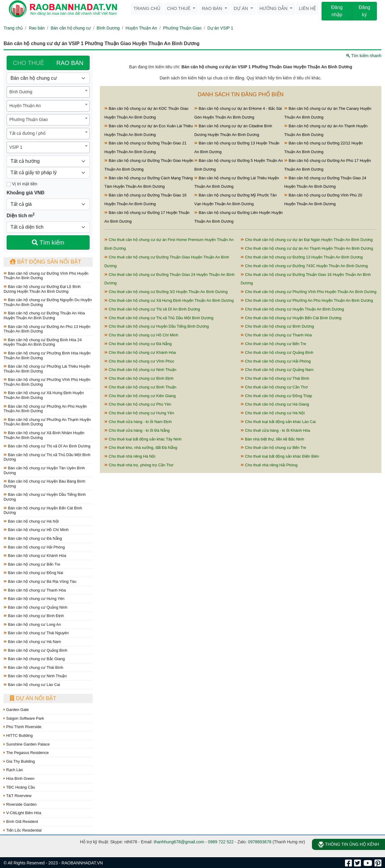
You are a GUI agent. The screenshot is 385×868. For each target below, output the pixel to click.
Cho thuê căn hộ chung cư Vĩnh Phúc (139, 361)
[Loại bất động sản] (48, 78)
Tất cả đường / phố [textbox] (27, 133)
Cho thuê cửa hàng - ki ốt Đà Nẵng (137, 430)
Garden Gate (16, 710)
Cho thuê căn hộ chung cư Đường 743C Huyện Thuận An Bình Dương (304, 266)
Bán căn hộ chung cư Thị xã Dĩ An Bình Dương (47, 446)
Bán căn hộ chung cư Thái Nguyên (36, 633)
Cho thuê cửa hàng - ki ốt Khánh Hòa (275, 430)
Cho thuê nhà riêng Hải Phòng (269, 465)
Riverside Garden (20, 804)
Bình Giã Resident (21, 822)
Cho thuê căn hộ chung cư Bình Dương (277, 326)
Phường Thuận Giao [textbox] (29, 119)
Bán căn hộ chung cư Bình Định (34, 616)
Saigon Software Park (24, 718)
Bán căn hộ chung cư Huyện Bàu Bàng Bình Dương (44, 484)
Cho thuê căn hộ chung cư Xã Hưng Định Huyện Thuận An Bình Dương (169, 300)
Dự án (242, 8)
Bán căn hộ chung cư (71, 28)
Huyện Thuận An (141, 28)
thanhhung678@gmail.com (179, 842)
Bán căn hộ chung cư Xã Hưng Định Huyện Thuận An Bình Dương (44, 395)
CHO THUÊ (29, 63)
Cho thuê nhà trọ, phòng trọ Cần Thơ (139, 465)
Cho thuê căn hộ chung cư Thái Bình (275, 378)
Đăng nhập (337, 11)
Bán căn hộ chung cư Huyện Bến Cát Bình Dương (43, 510)
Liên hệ (307, 8)
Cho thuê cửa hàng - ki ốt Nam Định (138, 422)
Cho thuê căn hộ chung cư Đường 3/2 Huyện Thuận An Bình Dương (166, 292)
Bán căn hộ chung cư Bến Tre (32, 564)
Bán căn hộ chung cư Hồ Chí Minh (36, 530)
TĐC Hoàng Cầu (19, 787)
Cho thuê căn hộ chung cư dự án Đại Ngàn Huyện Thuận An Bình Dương (307, 240)
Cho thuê (179, 8)
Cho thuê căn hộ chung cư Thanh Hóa (276, 335)
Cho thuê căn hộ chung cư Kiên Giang (140, 396)
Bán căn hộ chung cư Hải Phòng (34, 547)
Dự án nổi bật (33, 698)
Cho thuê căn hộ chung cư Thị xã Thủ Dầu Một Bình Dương (159, 318)
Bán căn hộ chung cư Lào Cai (32, 685)
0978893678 (260, 842)
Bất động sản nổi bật (45, 262)
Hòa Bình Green (19, 778)
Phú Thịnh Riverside (23, 727)
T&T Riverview (18, 796)
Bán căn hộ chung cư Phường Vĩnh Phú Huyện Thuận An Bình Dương (47, 382)
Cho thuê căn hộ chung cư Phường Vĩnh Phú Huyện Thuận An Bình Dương (309, 292)
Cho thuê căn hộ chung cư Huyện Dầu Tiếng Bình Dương (157, 326)
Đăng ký (364, 11)
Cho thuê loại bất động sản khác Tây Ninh (143, 439)
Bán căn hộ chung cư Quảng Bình (35, 650)
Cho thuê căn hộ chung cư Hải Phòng (276, 361)
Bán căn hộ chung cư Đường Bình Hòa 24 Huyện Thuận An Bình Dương (43, 342)
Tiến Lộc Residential (23, 830)
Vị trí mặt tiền (22, 184)
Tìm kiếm (48, 242)
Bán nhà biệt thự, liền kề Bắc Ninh (272, 439)
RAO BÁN (70, 63)
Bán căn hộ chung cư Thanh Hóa (35, 590)
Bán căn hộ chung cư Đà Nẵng (33, 538)
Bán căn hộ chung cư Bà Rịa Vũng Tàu (40, 581)
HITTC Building (18, 735)
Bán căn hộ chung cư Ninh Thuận (35, 676)
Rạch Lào (13, 770)
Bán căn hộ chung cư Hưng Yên (34, 599)
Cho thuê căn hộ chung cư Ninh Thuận (140, 370)
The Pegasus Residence (26, 753)
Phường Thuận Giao (182, 28)
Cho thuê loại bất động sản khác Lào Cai (278, 422)
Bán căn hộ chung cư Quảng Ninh (35, 607)
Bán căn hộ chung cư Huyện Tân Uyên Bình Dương (44, 470)
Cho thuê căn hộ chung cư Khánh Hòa (140, 352)
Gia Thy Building (19, 761)
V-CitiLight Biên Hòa (22, 813)
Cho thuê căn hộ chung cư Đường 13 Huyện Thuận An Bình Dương (302, 257)
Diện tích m (21, 215)
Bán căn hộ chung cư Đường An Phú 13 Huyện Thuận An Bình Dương (47, 329)
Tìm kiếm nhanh (364, 56)
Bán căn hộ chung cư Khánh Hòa (35, 556)
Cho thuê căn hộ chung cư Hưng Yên (139, 413)
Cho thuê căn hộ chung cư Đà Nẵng (138, 344)
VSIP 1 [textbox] (16, 147)
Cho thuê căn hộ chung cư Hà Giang (275, 404)
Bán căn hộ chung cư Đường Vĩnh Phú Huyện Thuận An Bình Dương (46, 276)
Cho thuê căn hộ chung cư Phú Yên (138, 404)
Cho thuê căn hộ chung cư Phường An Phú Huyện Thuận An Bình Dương (307, 300)
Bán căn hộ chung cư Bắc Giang (34, 659)
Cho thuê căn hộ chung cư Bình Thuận (140, 387)
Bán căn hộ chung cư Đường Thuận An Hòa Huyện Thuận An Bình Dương (44, 315)
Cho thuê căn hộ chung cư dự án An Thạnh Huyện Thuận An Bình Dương (307, 248)
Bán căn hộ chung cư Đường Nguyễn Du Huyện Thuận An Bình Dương (48, 302)
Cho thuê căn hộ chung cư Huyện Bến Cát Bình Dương (291, 318)
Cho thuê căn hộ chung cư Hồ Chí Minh (141, 335)
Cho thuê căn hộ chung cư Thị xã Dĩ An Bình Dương (152, 309)
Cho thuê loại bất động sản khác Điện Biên (280, 456)
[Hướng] (48, 161)
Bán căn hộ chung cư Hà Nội (31, 521)
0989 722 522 (221, 842)
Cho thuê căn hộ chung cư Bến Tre (273, 344)
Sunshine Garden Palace (27, 744)
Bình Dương (108, 28)
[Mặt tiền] (9, 184)
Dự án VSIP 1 (220, 28)
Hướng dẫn (274, 8)
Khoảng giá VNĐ (25, 193)
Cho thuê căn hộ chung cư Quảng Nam (277, 370)
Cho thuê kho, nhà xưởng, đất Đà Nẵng (141, 448)
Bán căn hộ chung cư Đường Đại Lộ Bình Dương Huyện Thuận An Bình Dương (42, 289)
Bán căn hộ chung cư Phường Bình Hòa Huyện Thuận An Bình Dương (47, 355)
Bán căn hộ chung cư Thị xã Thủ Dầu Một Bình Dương (47, 457)
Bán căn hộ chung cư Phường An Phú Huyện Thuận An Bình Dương (45, 409)
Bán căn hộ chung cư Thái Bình (33, 667)
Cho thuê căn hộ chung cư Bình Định (139, 378)
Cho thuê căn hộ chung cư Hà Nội (273, 413)
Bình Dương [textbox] (21, 92)
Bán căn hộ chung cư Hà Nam (32, 642)
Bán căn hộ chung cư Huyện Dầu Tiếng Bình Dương (45, 497)
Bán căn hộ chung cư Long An (32, 624)
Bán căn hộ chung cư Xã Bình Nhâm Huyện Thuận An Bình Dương (44, 435)
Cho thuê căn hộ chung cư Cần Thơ (274, 387)
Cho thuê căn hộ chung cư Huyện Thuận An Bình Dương (292, 309)
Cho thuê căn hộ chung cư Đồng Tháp (276, 396)
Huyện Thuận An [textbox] (25, 106)
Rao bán (213, 8)
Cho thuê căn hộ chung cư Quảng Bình (277, 352)
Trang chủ (147, 8)
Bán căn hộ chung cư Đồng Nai (33, 573)
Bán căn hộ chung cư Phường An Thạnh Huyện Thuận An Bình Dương (47, 422)
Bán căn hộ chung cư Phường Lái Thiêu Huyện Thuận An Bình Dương (47, 369)
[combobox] (48, 92)
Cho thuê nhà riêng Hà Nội (130, 456)
